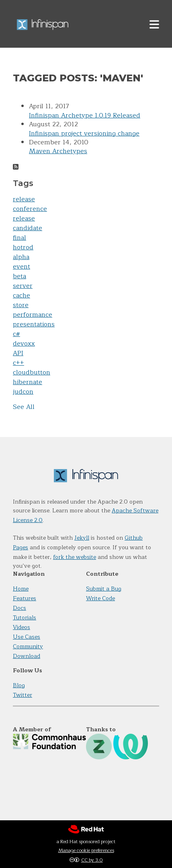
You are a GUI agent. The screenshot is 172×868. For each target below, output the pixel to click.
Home (21, 589)
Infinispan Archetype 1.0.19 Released (85, 115)
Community (28, 646)
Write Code (100, 598)
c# (16, 334)
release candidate (28, 223)
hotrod (23, 247)
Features (25, 598)
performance (33, 315)
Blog (19, 685)
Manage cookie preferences (86, 850)
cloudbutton (32, 372)
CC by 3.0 (92, 860)
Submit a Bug (104, 589)
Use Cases (27, 637)
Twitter (23, 695)
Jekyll (82, 538)
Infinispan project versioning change (84, 134)
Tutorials (25, 618)
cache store (21, 300)
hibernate (28, 382)
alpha (21, 257)
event (21, 267)
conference (30, 209)
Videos (21, 627)
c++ (18, 363)
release (24, 199)
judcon (23, 392)
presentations (34, 324)
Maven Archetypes (58, 151)
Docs (19, 608)
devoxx (24, 344)
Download (27, 656)
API (18, 353)
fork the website (75, 557)
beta (19, 276)
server (23, 286)
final (19, 238)
